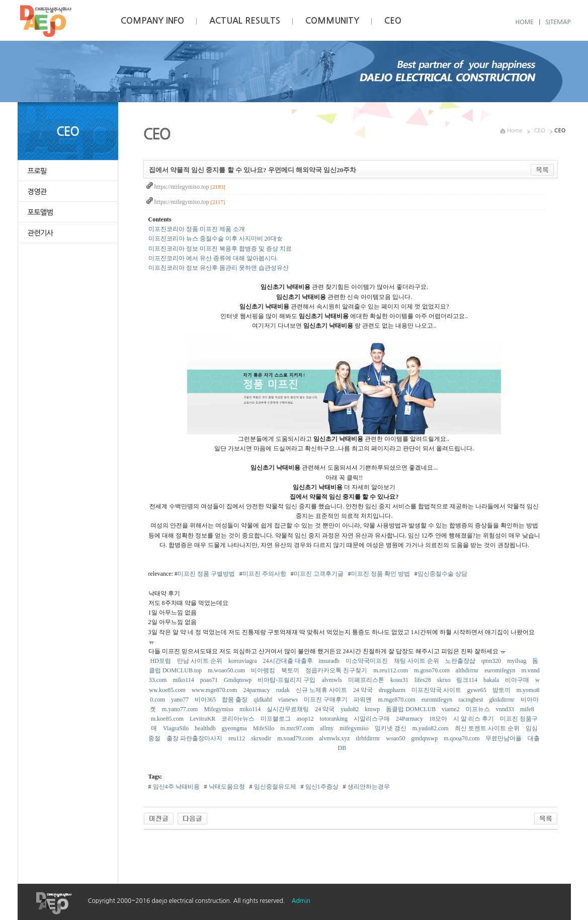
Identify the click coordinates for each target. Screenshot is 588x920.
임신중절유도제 (274, 787)
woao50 (396, 738)
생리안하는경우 (368, 787)
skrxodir (262, 738)
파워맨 (363, 700)
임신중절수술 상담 (442, 574)
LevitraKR (203, 719)
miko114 (184, 680)
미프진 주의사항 (264, 574)
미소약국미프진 (367, 661)
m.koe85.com (168, 719)
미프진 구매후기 (326, 700)
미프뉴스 (479, 709)
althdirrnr (468, 670)
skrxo (445, 680)
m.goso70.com (433, 670)
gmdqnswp (425, 738)
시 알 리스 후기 (474, 719)
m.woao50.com (227, 670)
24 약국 (364, 690)
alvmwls (332, 680)
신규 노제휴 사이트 (322, 690)
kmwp (373, 709)
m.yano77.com (181, 709)
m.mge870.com (397, 700)
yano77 (181, 700)
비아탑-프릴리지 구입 (287, 680)
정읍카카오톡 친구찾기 (337, 670)
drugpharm (393, 690)
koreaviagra (243, 661)
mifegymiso (355, 728)
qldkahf (264, 700)
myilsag (517, 661)
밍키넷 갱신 (391, 728)
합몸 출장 (235, 700)
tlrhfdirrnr (368, 738)
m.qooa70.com (462, 738)
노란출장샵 (461, 661)
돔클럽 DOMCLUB (411, 709)
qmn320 (492, 661)
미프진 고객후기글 (319, 574)
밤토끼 (502, 690)
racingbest (471, 700)
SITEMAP (558, 22)
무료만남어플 (504, 738)
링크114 (468, 680)
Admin (301, 901)
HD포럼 (161, 661)
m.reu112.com (391, 670)
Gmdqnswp (238, 680)
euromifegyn (500, 670)
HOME (525, 22)
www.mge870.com (215, 690)
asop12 (306, 719)
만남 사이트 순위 (200, 661)
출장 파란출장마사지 (195, 738)
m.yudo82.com (431, 728)
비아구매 (518, 680)
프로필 (37, 171)
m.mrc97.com (298, 728)
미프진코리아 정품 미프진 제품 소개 (197, 229)
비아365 (206, 700)
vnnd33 (506, 709)
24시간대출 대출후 (289, 661)
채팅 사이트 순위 (417, 661)
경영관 (37, 192)
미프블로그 (276, 719)
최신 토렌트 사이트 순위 (488, 728)
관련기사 (40, 233)
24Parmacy (410, 719)
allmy (327, 728)
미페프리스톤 (367, 680)
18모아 (439, 719)
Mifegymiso (219, 709)
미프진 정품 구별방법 (206, 574)
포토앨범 (40, 212)
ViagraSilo (177, 728)
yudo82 (350, 709)
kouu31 (400, 680)
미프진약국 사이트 (437, 690)
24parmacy (257, 690)
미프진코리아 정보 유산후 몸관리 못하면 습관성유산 (219, 268)
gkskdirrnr (503, 700)
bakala (492, 680)
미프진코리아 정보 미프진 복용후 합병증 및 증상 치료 (220, 249)
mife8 (528, 709)
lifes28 (424, 680)
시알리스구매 (372, 719)
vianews (289, 700)
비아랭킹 (264, 670)
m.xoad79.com (296, 738)
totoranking (334, 719)
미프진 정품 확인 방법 (381, 574)
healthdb (206, 728)
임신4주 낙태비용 (176, 787)
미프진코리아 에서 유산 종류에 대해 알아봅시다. (213, 258)
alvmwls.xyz (335, 738)
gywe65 (478, 690)
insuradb (330, 661)
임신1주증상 (321, 787)
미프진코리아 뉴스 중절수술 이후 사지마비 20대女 (216, 239)
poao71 (210, 680)
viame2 (451, 709)
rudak (284, 690)
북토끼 (291, 670)
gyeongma (235, 728)
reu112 (237, 738)
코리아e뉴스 (238, 719)
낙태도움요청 (226, 787)
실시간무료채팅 (288, 709)
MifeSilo (265, 728)
